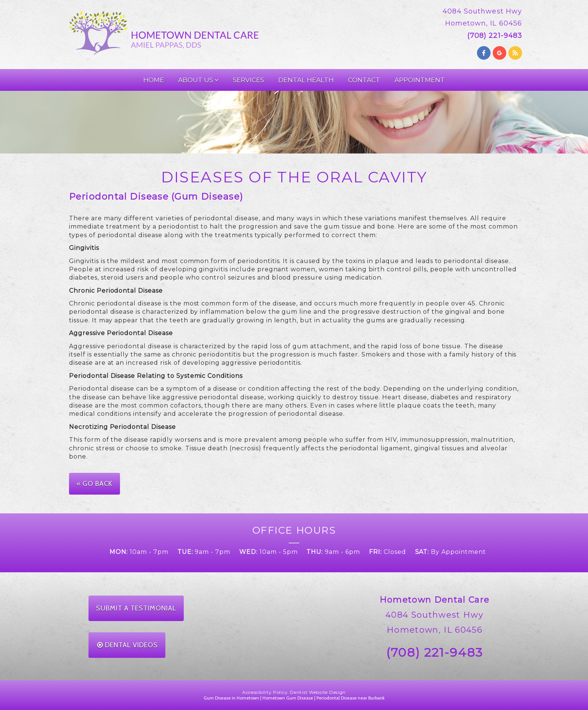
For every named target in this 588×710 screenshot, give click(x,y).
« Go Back (94, 484)
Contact (364, 80)
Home (154, 80)
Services (248, 80)
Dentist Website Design (318, 692)
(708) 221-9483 (435, 652)
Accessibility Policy (265, 692)
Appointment (420, 80)
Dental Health (306, 80)
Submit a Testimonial (136, 608)
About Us (198, 80)
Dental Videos (127, 645)
